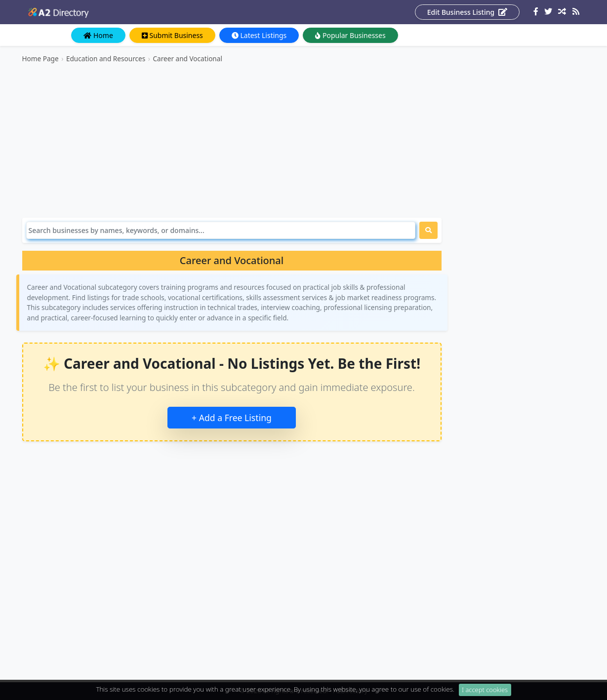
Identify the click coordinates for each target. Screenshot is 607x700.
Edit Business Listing (467, 12)
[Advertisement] (232, 141)
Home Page (40, 58)
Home (98, 35)
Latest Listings (259, 35)
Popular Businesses (350, 35)
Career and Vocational (188, 58)
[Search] (221, 230)
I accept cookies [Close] (485, 693)
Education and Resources (106, 58)
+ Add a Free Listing (232, 418)
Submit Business (172, 35)
